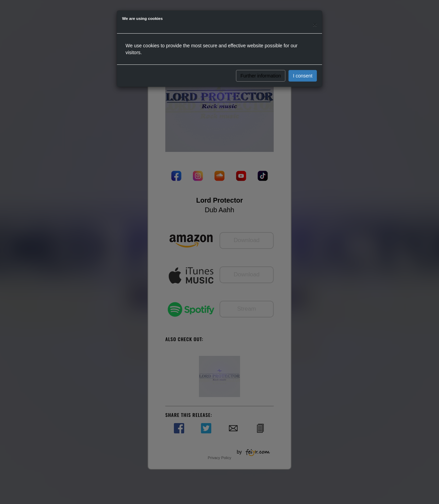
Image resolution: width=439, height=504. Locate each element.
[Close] (315, 25)
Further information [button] (261, 76)
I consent (303, 76)
